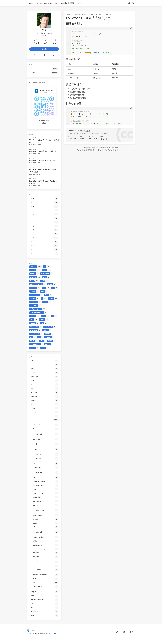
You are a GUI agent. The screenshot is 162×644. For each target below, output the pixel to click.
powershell (86, 14)
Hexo (49, 634)
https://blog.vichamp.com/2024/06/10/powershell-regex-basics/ (88, 133)
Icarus (54, 634)
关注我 (44, 49)
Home (31, 3)
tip (40, 144)
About (79, 3)
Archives (39, 3)
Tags (56, 3)
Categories (48, 3)
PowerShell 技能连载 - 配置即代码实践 (43, 160)
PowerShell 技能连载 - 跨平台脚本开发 (43, 151)
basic (93, 14)
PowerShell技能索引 (67, 3)
